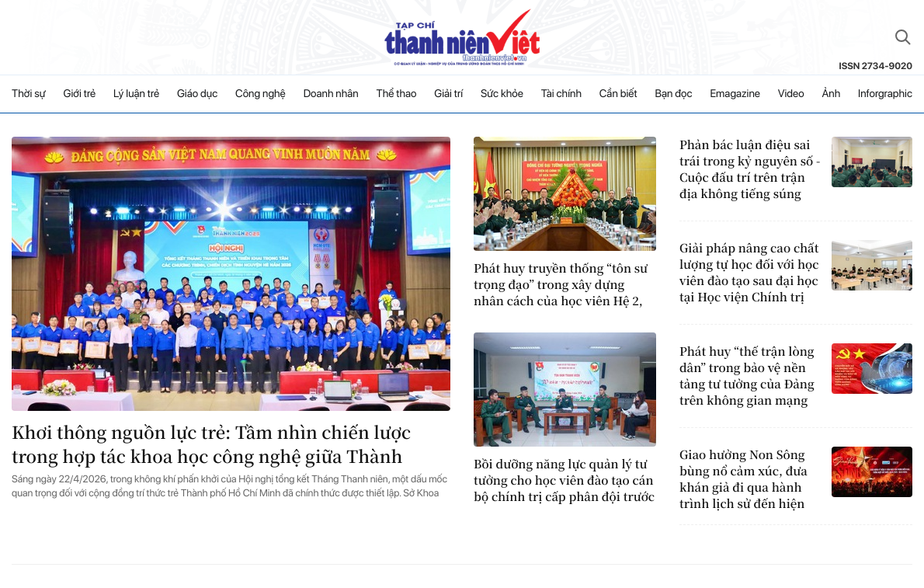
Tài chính (561, 94)
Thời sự (29, 94)
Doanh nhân (331, 94)
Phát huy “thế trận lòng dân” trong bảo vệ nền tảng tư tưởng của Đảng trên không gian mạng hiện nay (747, 376)
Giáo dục (197, 94)
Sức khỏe (502, 94)
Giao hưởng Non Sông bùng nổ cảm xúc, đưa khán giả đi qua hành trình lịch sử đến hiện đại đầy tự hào (743, 479)
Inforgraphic (885, 94)
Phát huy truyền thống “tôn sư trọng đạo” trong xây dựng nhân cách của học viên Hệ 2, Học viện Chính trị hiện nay (561, 285)
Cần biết (618, 94)
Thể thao (397, 94)
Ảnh (831, 94)
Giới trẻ (80, 94)
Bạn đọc (673, 94)
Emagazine (735, 94)
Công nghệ (261, 94)
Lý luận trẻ (136, 94)
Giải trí (448, 94)
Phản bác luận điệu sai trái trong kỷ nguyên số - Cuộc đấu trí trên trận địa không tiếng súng (750, 169)
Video (791, 94)
